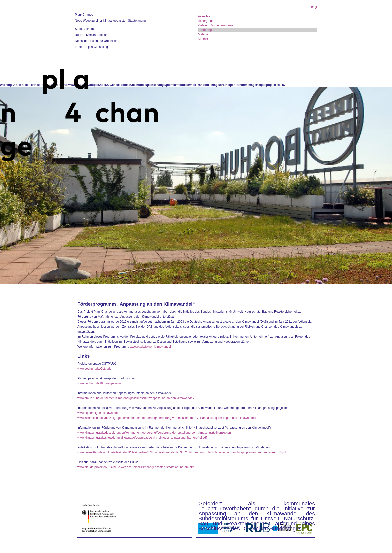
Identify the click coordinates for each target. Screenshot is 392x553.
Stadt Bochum (84, 29)
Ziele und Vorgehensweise (216, 25)
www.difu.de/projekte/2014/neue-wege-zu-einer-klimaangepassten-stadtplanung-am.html (136, 467)
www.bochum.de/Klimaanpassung (100, 383)
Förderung (205, 30)
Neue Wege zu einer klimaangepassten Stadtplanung (110, 21)
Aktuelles (204, 16)
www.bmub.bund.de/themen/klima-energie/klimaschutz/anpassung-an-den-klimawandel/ (136, 398)
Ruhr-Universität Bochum (92, 35)
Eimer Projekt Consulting (91, 47)
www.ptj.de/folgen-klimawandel (150, 347)
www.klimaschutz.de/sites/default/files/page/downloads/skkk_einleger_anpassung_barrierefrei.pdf (142, 438)
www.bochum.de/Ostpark (94, 369)
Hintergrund (206, 21)
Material (203, 34)
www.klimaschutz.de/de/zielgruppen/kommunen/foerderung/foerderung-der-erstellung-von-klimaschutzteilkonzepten (154, 433)
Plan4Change (84, 15)
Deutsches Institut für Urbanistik (96, 41)
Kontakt (203, 39)
